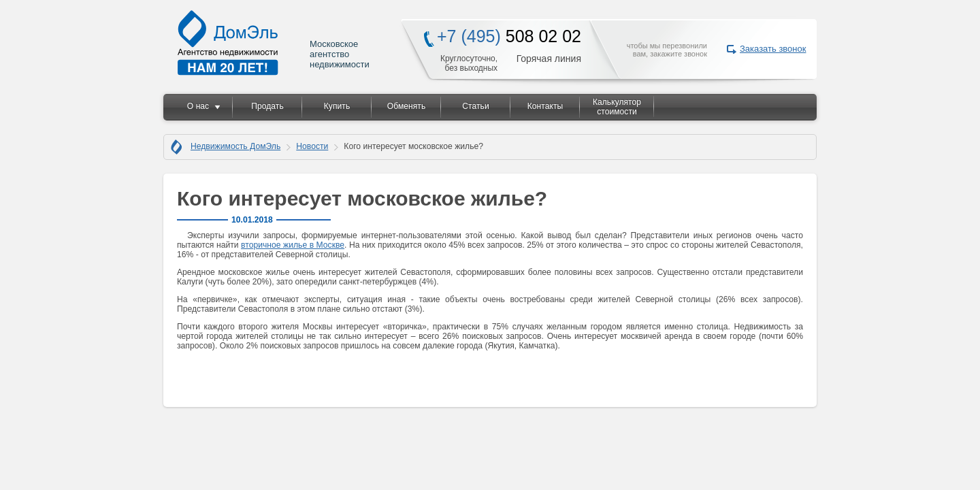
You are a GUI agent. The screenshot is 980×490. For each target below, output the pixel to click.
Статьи (475, 106)
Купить (337, 106)
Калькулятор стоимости (617, 107)
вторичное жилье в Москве (293, 245)
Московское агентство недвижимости (274, 43)
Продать (267, 106)
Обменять (406, 106)
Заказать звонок (773, 49)
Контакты (545, 106)
